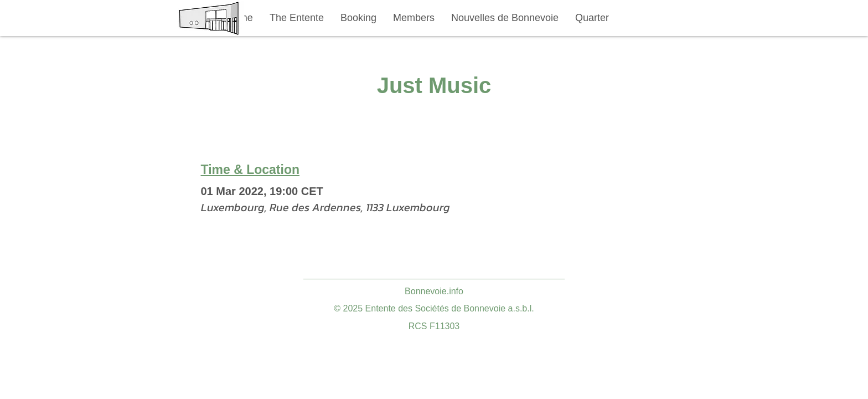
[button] (297, 18)
